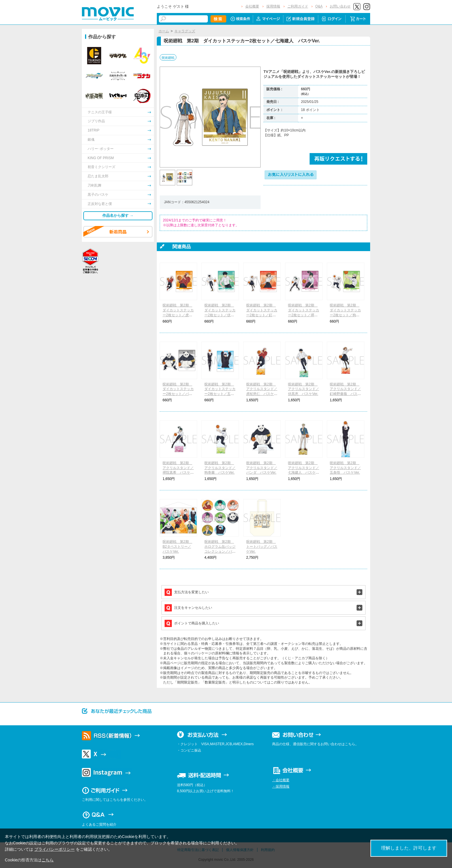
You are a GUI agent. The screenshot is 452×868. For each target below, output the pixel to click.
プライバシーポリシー (54, 849)
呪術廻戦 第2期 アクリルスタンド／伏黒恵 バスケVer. (304, 389)
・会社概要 (281, 780)
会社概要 (252, 6)
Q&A (319, 6)
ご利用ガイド (298, 6)
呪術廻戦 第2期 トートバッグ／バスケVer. (262, 547)
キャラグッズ (185, 31)
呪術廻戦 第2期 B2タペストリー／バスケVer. (177, 547)
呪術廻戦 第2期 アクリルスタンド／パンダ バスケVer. (262, 468)
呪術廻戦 (168, 58)
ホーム (164, 31)
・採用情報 (281, 786)
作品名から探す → (118, 215)
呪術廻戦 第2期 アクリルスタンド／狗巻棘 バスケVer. (220, 468)
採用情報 (273, 6)
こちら (48, 860)
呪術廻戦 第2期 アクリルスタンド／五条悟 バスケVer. (345, 468)
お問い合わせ (340, 6)
